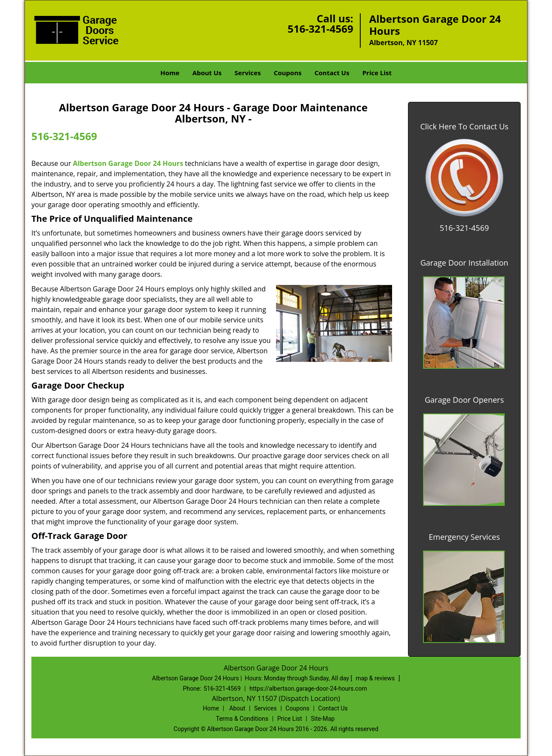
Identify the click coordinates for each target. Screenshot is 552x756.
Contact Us (332, 73)
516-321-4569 (320, 29)
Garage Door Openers (464, 400)
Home (170, 73)
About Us (207, 73)
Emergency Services (464, 537)
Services (248, 73)
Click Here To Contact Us (464, 126)
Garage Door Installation (465, 263)
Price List (377, 73)
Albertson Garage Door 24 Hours (128, 163)
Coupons (288, 73)
